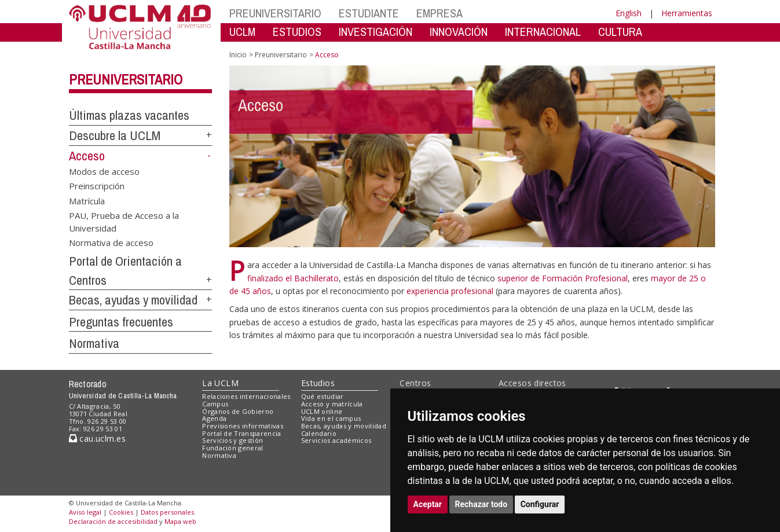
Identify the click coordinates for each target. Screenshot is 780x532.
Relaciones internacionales (246, 396)
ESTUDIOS (297, 32)
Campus (215, 404)
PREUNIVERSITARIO (275, 13)
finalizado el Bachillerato (293, 278)
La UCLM (220, 383)
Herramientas (687, 13)
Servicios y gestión (232, 440)
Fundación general (233, 448)
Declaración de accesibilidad (113, 521)
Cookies (121, 512)
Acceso (87, 156)
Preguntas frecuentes (121, 322)
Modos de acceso (104, 171)
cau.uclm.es (97, 439)
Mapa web (180, 521)
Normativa (94, 343)
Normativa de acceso (111, 242)
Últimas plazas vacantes (129, 115)
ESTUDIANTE (369, 13)
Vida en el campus (331, 418)
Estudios (318, 383)
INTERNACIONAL (543, 32)
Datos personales (167, 512)
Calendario (319, 433)
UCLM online (322, 411)
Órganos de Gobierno (238, 411)
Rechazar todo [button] (481, 504)
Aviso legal (85, 512)
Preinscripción (97, 186)
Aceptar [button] (428, 504)
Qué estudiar (323, 396)
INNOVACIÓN (459, 32)
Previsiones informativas (243, 426)
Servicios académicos (336, 440)
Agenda (214, 418)
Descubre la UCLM (115, 135)
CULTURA (620, 32)
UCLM (242, 32)
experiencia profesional (451, 291)
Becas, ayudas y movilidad (133, 300)
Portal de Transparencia (242, 433)
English (629, 13)
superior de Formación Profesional (563, 278)
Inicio (238, 55)
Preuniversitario (126, 79)
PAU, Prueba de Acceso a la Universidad (124, 221)
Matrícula (87, 200)
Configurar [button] (540, 504)
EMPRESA (440, 13)
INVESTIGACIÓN (376, 32)
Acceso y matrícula (332, 404)
